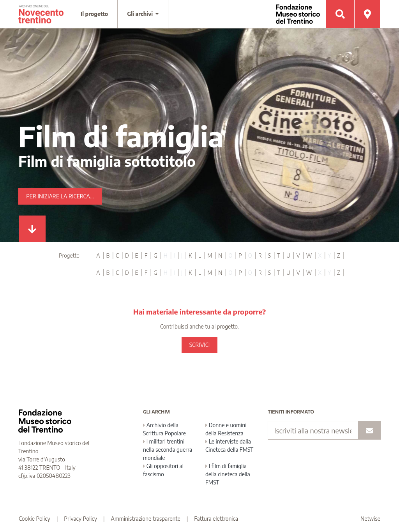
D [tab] (127, 255)
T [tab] (279, 255)
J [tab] (182, 255)
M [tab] (210, 255)
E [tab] (137, 255)
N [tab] (220, 255)
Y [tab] (329, 255)
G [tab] (155, 255)
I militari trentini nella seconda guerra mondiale (168, 450)
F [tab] (146, 255)
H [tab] (166, 255)
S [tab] (269, 255)
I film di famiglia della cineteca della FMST (228, 474)
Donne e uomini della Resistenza (226, 429)
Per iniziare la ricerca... (60, 196)
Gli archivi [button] (141, 14)
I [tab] (174, 255)
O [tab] (230, 255)
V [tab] (298, 255)
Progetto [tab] (69, 255)
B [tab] (108, 255)
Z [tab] (339, 255)
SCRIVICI (199, 345)
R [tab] (260, 255)
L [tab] (200, 255)
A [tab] (98, 255)
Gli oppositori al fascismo (163, 470)
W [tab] (309, 255)
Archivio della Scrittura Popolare (164, 429)
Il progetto (94, 14)
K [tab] (190, 255)
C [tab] (117, 255)
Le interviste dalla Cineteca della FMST (229, 445)
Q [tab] (250, 255)
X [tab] (320, 255)
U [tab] (288, 255)
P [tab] (240, 255)
